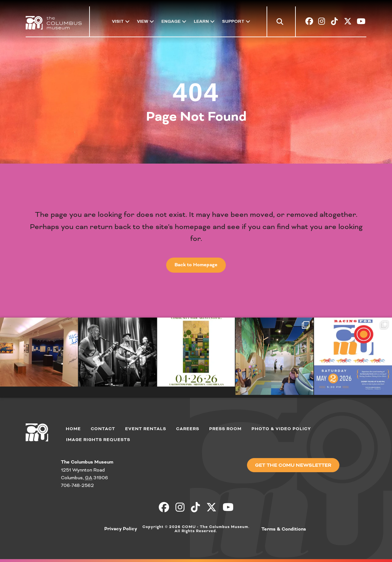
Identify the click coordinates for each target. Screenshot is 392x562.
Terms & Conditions (284, 529)
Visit (118, 21)
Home (73, 429)
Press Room (225, 429)
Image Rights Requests (98, 440)
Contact (103, 429)
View (143, 21)
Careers (188, 429)
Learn (201, 21)
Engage (171, 21)
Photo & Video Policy (281, 429)
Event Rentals (146, 429)
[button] (281, 22)
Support (233, 21)
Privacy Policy (121, 529)
